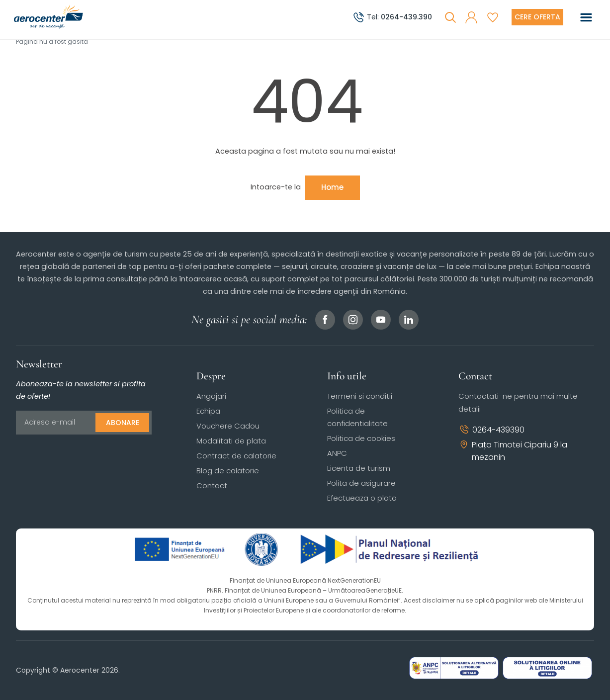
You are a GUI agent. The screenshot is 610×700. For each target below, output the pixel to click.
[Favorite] (493, 17)
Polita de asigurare (361, 483)
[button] (471, 17)
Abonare (123, 423)
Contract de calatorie (236, 456)
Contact (212, 485)
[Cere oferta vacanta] (537, 17)
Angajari (211, 396)
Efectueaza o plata (362, 498)
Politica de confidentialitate (357, 417)
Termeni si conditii (360, 396)
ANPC (337, 453)
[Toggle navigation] (586, 17)
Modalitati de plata (231, 441)
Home (332, 187)
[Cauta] (450, 17)
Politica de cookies (361, 438)
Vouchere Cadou (228, 426)
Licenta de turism (359, 468)
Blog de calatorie (228, 471)
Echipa (208, 411)
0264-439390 (491, 430)
